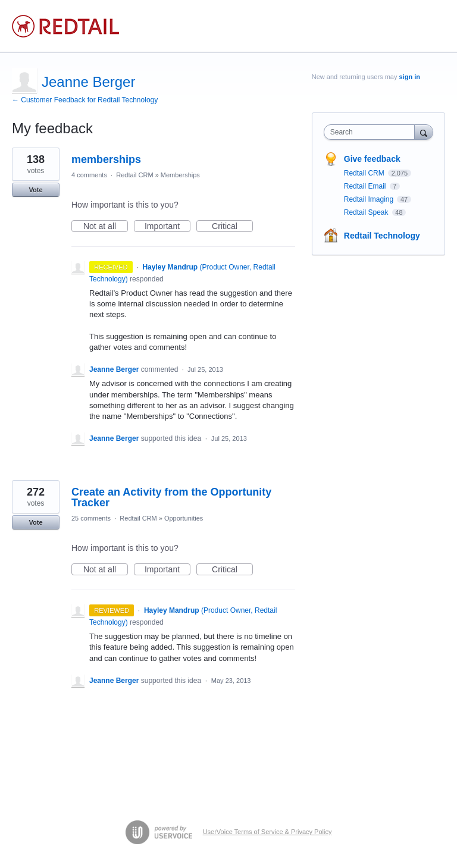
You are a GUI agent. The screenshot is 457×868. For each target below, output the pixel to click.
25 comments (91, 518)
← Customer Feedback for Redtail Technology (85, 100)
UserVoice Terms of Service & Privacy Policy (267, 832)
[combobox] (372, 132)
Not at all (106, 227)
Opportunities (184, 518)
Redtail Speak (367, 212)
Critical (232, 227)
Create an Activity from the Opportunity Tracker (171, 497)
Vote (35, 190)
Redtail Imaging (370, 199)
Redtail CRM (134, 175)
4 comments (89, 175)
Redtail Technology (382, 236)
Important (168, 227)
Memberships (180, 175)
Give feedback (372, 159)
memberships (106, 159)
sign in (410, 77)
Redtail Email (366, 186)
